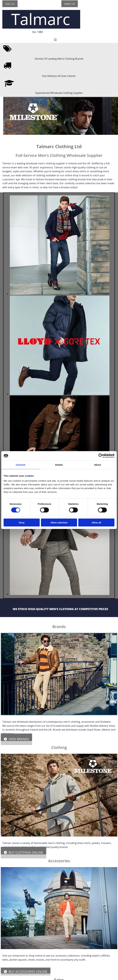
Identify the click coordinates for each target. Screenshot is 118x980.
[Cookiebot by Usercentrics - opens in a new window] (101, 456)
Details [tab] (59, 465)
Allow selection (59, 522)
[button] (10, 4)
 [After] (2, 98)
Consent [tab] (20, 465)
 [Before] (1, 98)
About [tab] (97, 465)
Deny (22, 522)
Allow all (96, 522)
